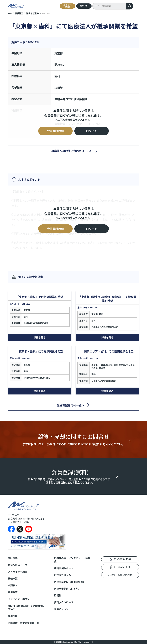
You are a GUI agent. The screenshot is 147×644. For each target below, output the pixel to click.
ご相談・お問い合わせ (120, 575)
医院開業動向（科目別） (67, 589)
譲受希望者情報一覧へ (71, 405)
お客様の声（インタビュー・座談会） (72, 560)
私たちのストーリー (19, 565)
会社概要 (13, 558)
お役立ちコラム (62, 575)
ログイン (84, 6)
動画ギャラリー (62, 609)
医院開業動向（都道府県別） (70, 582)
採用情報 (13, 616)
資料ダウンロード (64, 602)
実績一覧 (13, 578)
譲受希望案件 (33, 13)
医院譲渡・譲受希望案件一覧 (24, 623)
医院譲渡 (19, 13)
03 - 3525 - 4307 (122, 559)
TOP (10, 13)
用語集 (58, 595)
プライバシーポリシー (20, 599)
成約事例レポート (64, 568)
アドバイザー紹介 (18, 572)
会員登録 (67, 6)
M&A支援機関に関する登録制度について (26, 607)
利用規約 (13, 592)
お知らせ (13, 585)
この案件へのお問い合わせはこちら (71, 151)
